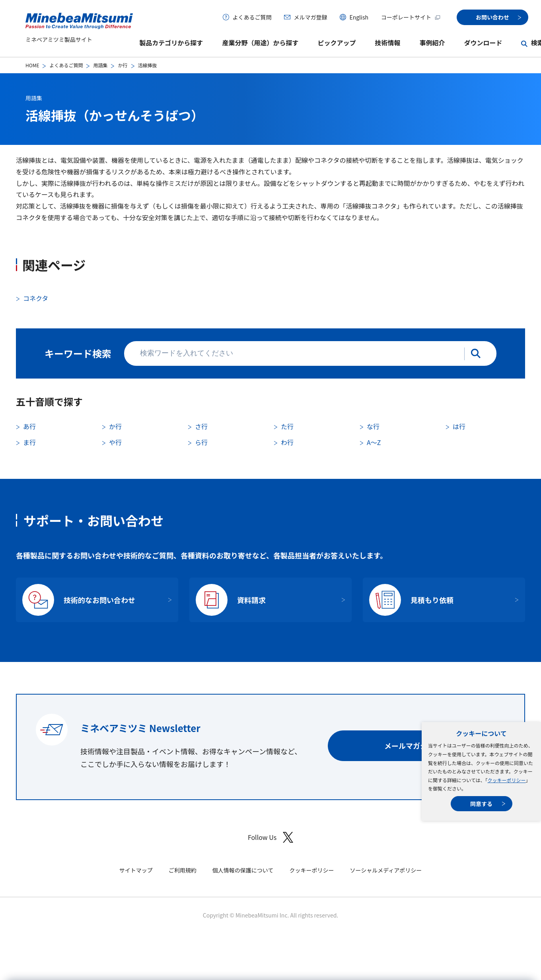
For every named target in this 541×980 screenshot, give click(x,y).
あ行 (29, 426)
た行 (287, 426)
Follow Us (270, 837)
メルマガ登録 (310, 17)
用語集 (100, 65)
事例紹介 (432, 43)
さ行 (201, 426)
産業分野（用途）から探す (260, 43)
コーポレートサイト (411, 17)
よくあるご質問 (252, 17)
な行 (373, 426)
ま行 (29, 442)
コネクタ (36, 298)
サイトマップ (136, 870)
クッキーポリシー (506, 780)
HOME (32, 65)
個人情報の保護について (243, 870)
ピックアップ (337, 43)
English (359, 17)
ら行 (201, 442)
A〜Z (374, 442)
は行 (459, 426)
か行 (123, 65)
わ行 (287, 442)
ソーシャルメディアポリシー (386, 870)
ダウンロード (483, 43)
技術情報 (387, 43)
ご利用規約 (183, 870)
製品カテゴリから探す (171, 43)
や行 (115, 442)
